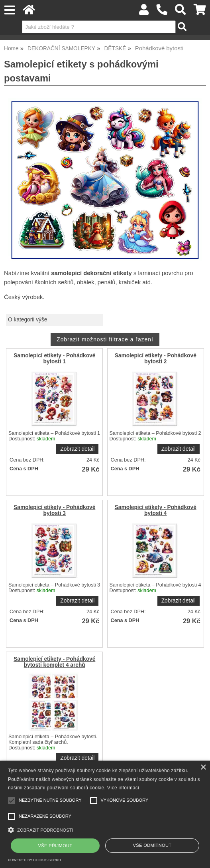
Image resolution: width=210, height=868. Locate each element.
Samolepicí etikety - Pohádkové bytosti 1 (54, 359)
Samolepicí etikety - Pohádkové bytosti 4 (156, 510)
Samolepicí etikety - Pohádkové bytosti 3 (54, 510)
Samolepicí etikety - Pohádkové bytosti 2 (156, 359)
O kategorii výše (27, 320)
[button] (105, 829)
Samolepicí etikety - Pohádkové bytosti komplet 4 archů (54, 662)
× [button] (203, 768)
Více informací (123, 788)
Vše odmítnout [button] (152, 845)
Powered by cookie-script (35, 860)
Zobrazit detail (77, 449)
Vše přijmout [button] (55, 846)
